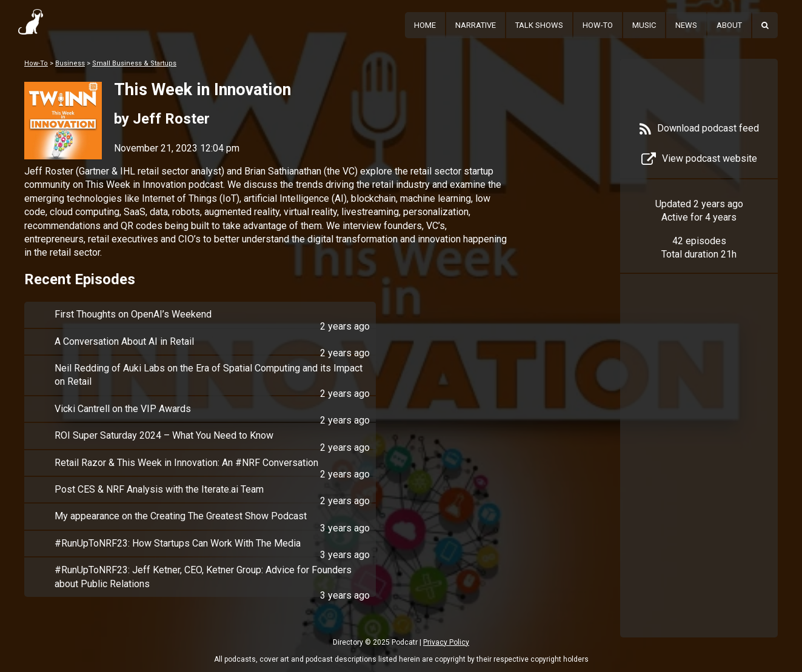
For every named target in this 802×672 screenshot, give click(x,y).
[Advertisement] (699, 474)
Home (425, 25)
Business (70, 63)
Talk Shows (539, 25)
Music (644, 25)
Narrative (476, 25)
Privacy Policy (446, 642)
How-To (598, 25)
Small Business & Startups (134, 63)
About (729, 25)
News (686, 25)
